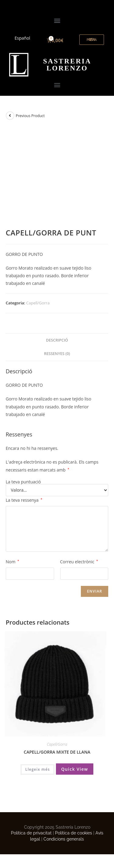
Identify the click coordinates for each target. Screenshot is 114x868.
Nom (12, 562)
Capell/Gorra (38, 303)
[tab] (57, 341)
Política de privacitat (31, 833)
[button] (57, 20)
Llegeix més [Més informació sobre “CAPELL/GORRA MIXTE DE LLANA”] (38, 769)
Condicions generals (64, 839)
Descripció (57, 340)
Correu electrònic (79, 562)
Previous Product (30, 116)
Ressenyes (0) (57, 354)
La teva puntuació (23, 482)
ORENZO (67, 65)
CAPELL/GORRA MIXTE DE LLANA (57, 752)
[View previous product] (10, 116)
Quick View (75, 769)
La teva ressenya (24, 500)
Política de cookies (74, 833)
